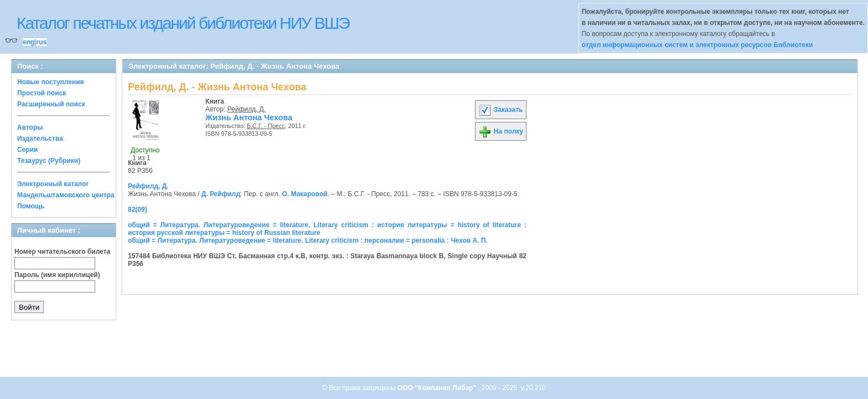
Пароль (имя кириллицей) (57, 275)
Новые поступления (51, 82)
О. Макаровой (305, 194)
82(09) (138, 209)
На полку (501, 131)
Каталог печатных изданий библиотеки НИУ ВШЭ (183, 23)
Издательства (40, 139)
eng (29, 42)
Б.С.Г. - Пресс (266, 126)
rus (41, 42)
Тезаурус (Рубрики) (49, 161)
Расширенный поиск (51, 104)
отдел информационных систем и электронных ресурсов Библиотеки (697, 45)
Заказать (500, 110)
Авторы (30, 127)
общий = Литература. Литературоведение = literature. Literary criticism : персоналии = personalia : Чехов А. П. (308, 241)
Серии (27, 150)
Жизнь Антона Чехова (249, 117)
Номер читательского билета (62, 252)
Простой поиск (42, 93)
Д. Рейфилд (221, 194)
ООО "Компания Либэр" (438, 388)
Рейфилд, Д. (247, 109)
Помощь (31, 206)
